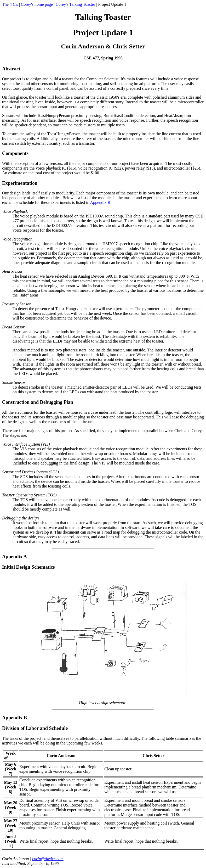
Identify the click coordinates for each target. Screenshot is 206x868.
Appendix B (100, 202)
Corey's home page (37, 4)
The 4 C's (10, 4)
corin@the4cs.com (48, 859)
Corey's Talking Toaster (75, 4)
